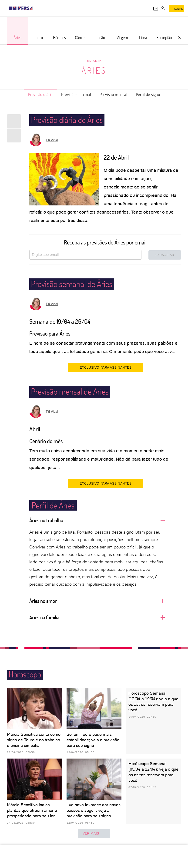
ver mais (94, 834)
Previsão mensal (114, 94)
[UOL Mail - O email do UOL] (156, 9)
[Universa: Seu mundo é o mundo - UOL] (21, 8)
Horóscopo (94, 61)
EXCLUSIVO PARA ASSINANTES (105, 367)
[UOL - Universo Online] (36, 8)
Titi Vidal (52, 140)
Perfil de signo (148, 94)
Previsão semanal (76, 94)
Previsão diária (40, 94)
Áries (94, 70)
